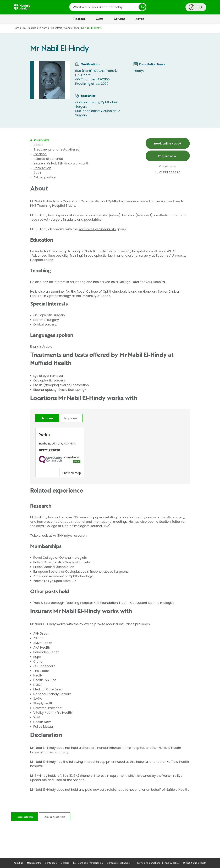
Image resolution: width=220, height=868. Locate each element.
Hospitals (80, 19)
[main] (110, 441)
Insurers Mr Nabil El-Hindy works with (61, 163)
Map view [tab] (71, 418)
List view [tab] (47, 418)
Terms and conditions (149, 863)
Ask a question (45, 177)
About (38, 145)
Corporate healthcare (118, 863)
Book (37, 173)
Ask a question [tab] (55, 817)
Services (120, 19)
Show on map (72, 473)
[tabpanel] (110, 453)
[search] (108, 7)
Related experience (48, 159)
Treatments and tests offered (56, 149)
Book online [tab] (25, 817)
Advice (140, 19)
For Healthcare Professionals (88, 863)
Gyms (100, 19)
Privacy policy (172, 863)
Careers (65, 863)
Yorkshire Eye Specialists (97, 229)
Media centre (34, 863)
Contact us (51, 863)
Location (40, 154)
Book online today (168, 144)
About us (18, 863)
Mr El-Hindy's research (70, 536)
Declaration (42, 168)
